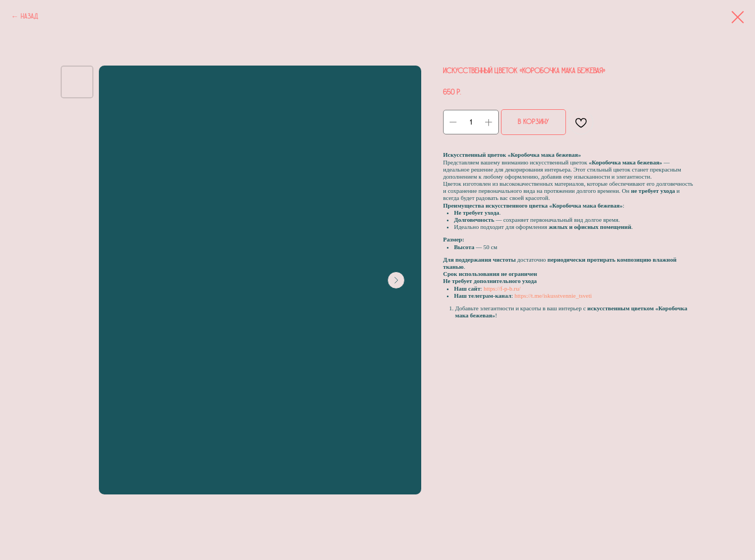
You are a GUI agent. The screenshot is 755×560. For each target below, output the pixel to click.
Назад (30, 16)
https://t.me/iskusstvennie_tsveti (553, 296)
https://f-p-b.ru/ (502, 288)
